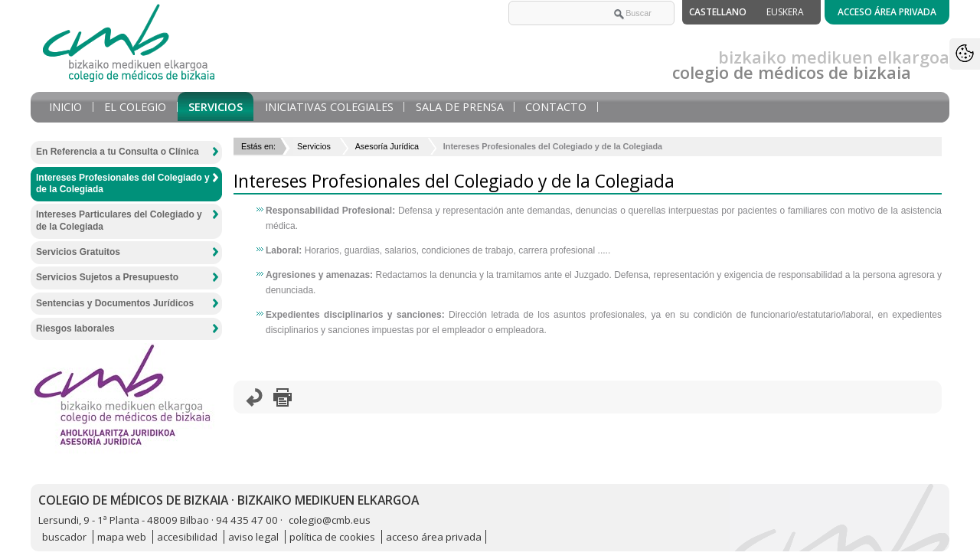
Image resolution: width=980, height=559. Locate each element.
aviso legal (253, 537)
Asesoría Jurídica (387, 146)
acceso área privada (434, 537)
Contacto (556, 107)
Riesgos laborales (75, 329)
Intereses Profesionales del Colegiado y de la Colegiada (123, 184)
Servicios (216, 107)
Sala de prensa (460, 107)
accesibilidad (187, 537)
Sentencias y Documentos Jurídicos (115, 303)
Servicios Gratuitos (78, 252)
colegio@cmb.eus (330, 520)
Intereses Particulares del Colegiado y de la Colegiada (119, 221)
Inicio (65, 107)
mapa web (122, 537)
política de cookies (332, 537)
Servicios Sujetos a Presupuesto (107, 277)
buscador (64, 537)
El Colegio (135, 107)
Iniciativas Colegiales (329, 107)
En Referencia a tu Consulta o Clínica (118, 152)
